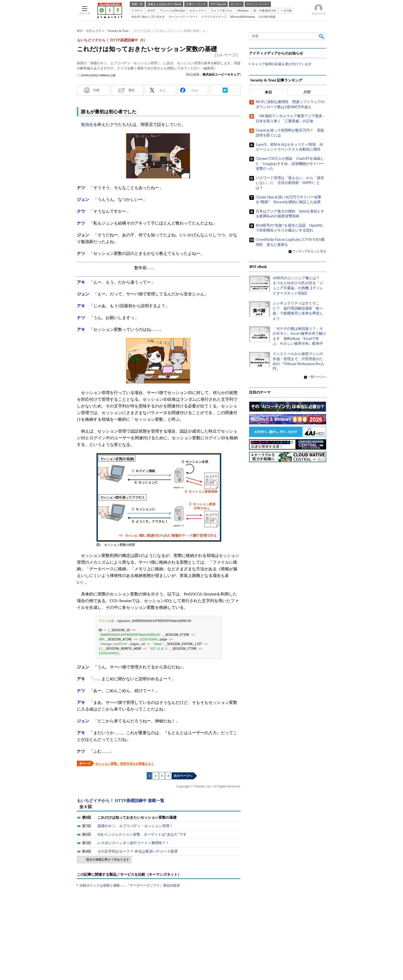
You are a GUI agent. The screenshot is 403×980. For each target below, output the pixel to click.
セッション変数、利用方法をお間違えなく (125, 764)
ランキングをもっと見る (309, 251)
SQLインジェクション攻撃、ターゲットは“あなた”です (142, 834)
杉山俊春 (193, 74)
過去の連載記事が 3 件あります (108, 860)
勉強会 (87, 124)
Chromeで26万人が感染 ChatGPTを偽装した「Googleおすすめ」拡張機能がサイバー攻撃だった (290, 164)
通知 (131, 90)
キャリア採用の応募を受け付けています (282, 64)
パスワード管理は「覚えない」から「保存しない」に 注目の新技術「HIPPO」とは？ (290, 183)
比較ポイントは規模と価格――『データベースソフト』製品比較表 (130, 885)
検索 (322, 36)
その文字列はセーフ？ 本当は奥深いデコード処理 (138, 851)
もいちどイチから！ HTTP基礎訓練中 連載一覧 (121, 801)
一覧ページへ (317, 377)
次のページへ (183, 776)
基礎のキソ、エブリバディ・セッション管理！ (135, 826)
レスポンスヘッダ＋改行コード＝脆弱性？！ (133, 843)
